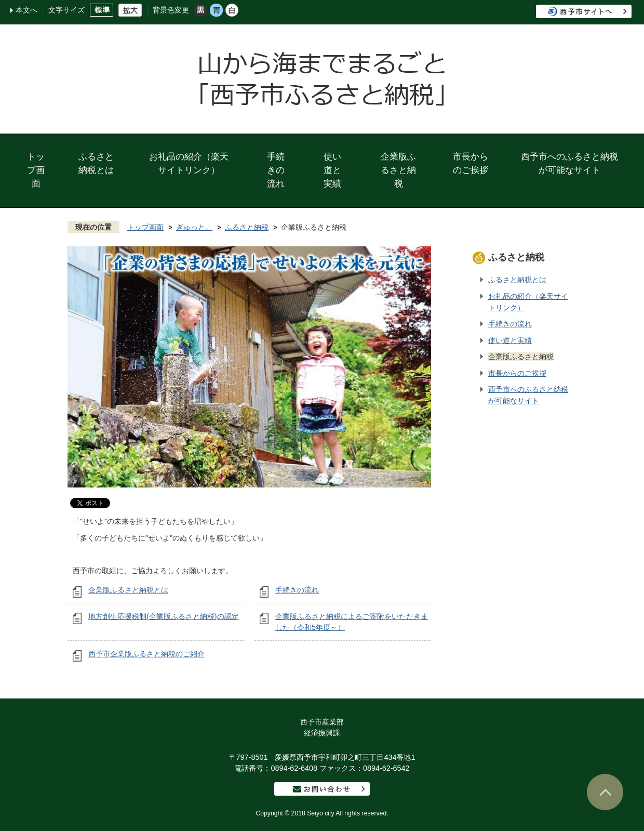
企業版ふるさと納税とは (128, 590)
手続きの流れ (276, 170)
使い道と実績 (332, 170)
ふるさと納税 (247, 227)
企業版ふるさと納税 (398, 170)
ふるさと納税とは (96, 163)
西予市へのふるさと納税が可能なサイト (569, 163)
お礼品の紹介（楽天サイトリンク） (189, 163)
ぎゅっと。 (194, 227)
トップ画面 (36, 170)
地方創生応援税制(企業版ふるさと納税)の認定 (164, 616)
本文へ (26, 10)
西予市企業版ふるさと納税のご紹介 (146, 654)
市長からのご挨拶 (471, 163)
